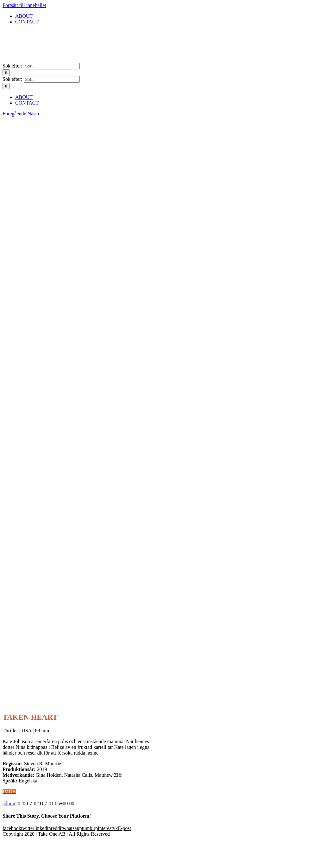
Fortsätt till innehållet (24, 5)
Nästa (33, 114)
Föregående (14, 114)
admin (9, 804)
